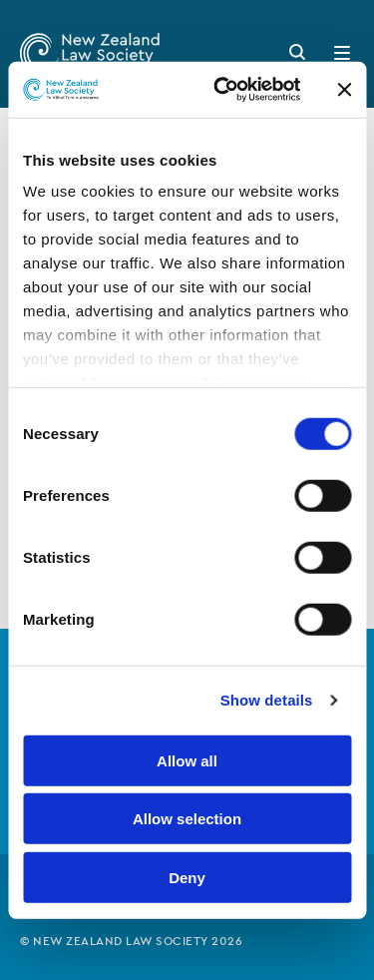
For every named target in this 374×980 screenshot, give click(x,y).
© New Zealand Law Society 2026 (131, 941)
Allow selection (187, 819)
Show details (267, 700)
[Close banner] (344, 90)
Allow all (187, 760)
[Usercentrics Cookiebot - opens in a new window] (223, 90)
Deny (187, 877)
